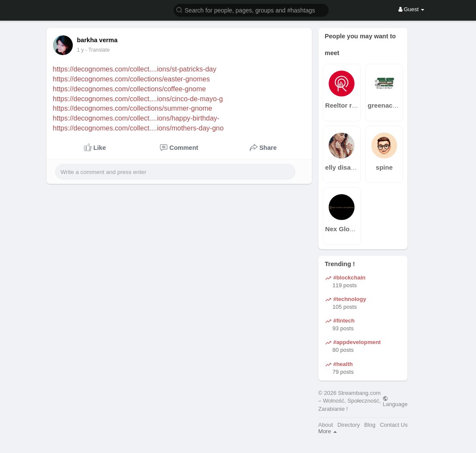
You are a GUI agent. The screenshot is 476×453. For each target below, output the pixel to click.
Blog (370, 425)
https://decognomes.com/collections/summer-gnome (133, 108)
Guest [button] (412, 9)
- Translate (98, 50)
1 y (81, 50)
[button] (251, 10)
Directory (348, 425)
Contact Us (394, 425)
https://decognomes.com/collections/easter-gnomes (132, 79)
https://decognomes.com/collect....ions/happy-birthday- (136, 118)
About (326, 425)
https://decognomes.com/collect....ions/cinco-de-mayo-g (138, 99)
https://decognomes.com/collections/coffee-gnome (129, 89)
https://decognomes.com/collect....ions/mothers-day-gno (138, 128)
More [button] (328, 431)
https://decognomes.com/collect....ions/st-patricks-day (135, 69)
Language (395, 401)
